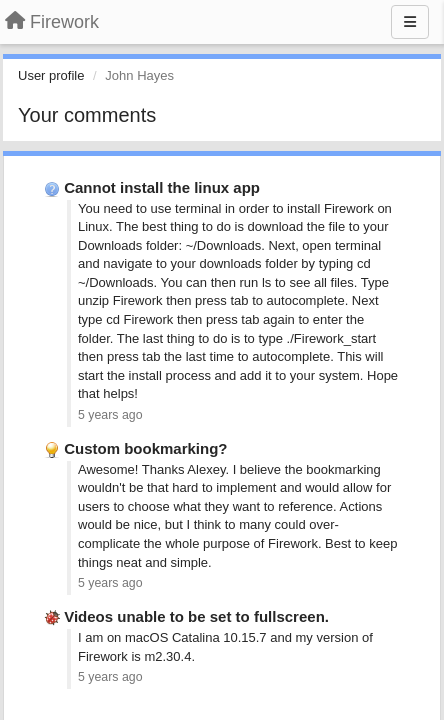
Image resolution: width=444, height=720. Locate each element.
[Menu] (410, 22)
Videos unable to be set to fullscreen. (196, 616)
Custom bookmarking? (145, 448)
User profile (51, 75)
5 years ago (110, 415)
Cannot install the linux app (162, 187)
